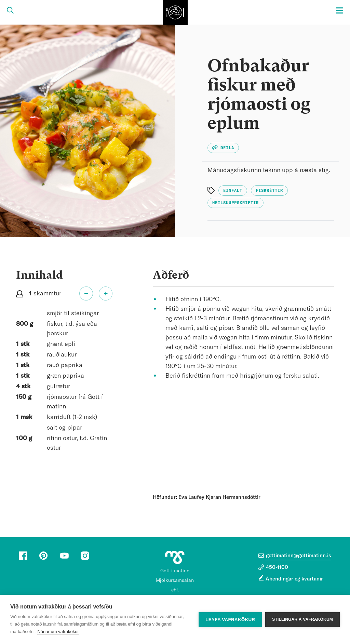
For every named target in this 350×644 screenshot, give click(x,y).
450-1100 (273, 567)
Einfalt (233, 191)
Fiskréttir (269, 191)
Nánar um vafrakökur (58, 632)
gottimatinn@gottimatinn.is (295, 556)
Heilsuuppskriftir (235, 203)
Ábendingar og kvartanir (294, 579)
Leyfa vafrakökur (230, 620)
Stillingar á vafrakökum (302, 619)
